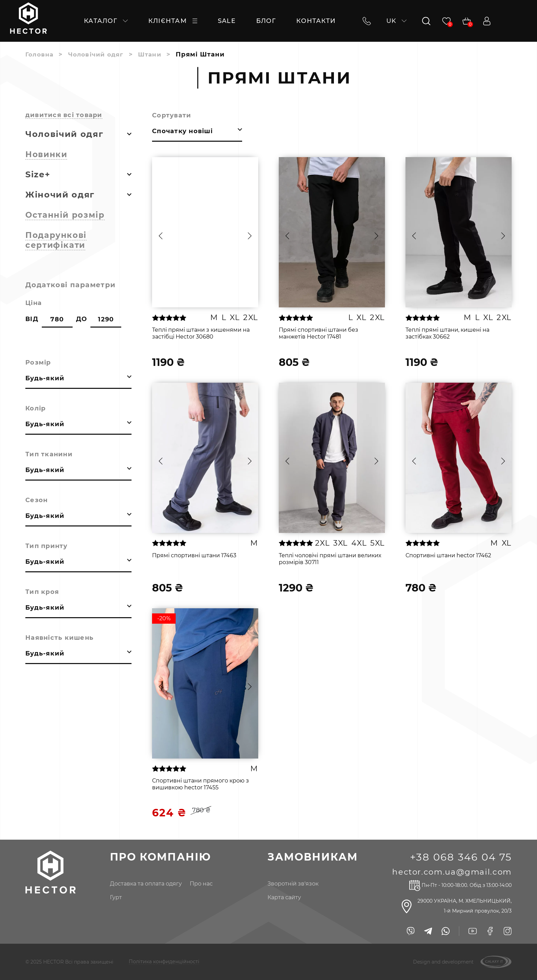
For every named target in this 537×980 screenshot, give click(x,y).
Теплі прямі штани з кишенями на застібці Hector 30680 (201, 333)
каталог (106, 21)
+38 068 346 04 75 (459, 857)
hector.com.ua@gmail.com (449, 872)
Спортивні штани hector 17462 (448, 555)
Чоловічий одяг (99, 54)
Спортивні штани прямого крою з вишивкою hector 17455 (201, 784)
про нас (199, 884)
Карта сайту (281, 897)
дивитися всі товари (64, 115)
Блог (266, 21)
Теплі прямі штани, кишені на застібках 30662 (447, 333)
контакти (316, 21)
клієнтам (173, 21)
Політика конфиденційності (164, 962)
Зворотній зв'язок (290, 884)
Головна (40, 54)
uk (395, 21)
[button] (161, 236)
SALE (227, 21)
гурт (114, 897)
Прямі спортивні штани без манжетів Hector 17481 (319, 333)
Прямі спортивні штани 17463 (194, 555)
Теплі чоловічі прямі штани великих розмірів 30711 (330, 559)
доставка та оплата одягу (144, 884)
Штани (154, 54)
